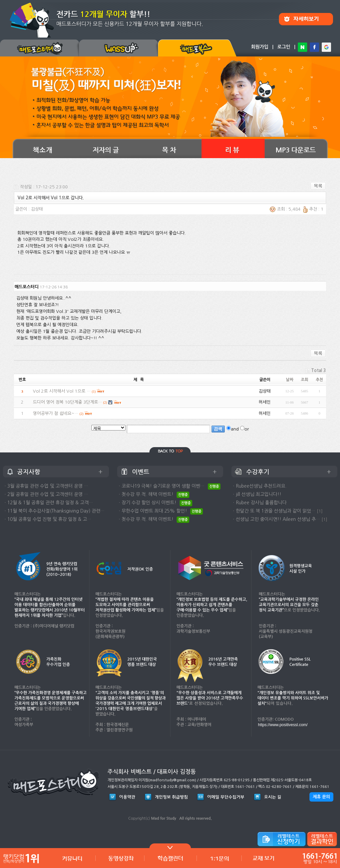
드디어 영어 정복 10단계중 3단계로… (67, 402)
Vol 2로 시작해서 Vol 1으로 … (62, 391)
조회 (304, 380)
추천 (319, 380)
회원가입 (260, 47)
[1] (320, 511)
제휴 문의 (321, 797)
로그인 (284, 47)
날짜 (290, 380)
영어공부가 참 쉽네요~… (56, 413)
